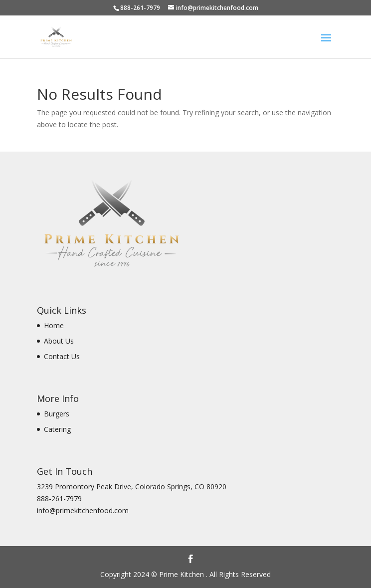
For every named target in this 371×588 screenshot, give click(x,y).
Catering (57, 429)
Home (54, 325)
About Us (59, 341)
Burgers (57, 414)
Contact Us (62, 356)
